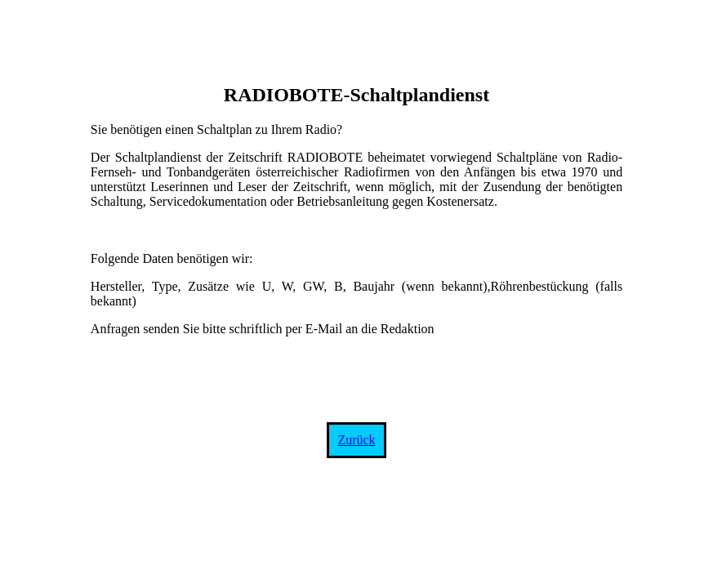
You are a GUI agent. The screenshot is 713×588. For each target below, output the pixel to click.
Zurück (356, 440)
